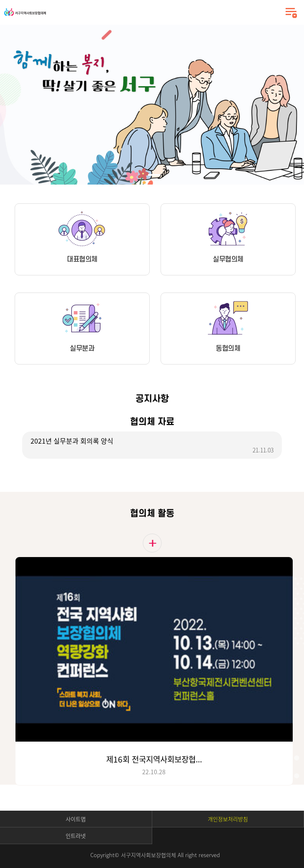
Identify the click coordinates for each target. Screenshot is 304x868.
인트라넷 (76, 836)
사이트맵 (76, 819)
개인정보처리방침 (228, 819)
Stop (33, 31)
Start (26, 31)
